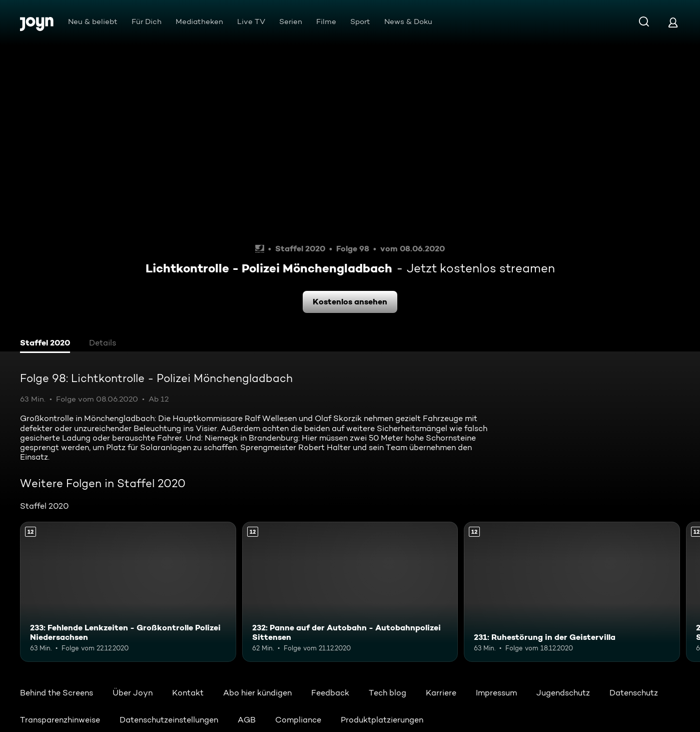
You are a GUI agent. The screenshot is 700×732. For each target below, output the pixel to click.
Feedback (330, 693)
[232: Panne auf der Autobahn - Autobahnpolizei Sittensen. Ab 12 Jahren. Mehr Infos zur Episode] (350, 592)
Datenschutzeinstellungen (169, 720)
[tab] (45, 344)
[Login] (673, 22)
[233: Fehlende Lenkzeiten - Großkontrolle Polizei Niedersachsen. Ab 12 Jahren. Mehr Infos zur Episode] (128, 592)
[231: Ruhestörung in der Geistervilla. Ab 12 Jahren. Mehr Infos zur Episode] (572, 592)
